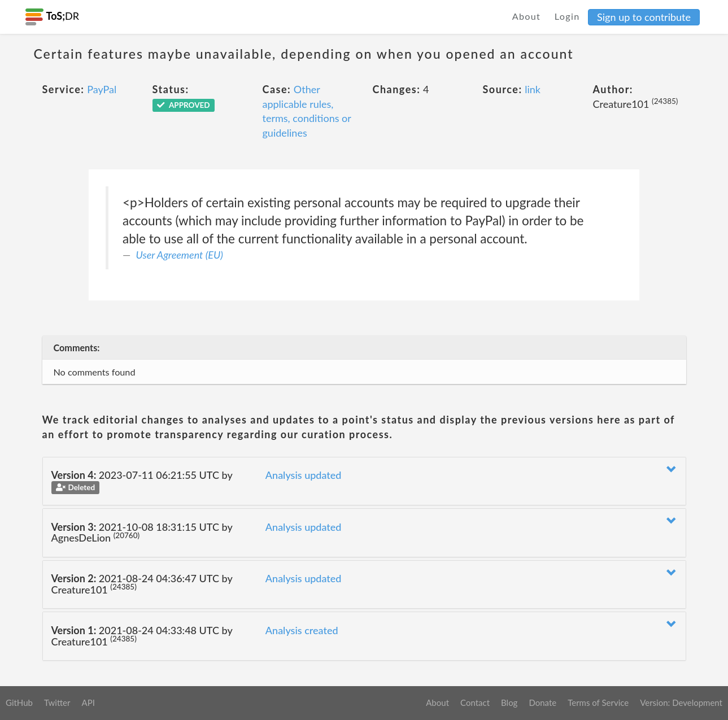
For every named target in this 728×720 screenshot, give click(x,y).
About (527, 16)
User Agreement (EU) (180, 255)
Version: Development (681, 702)
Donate (542, 702)
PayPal (102, 89)
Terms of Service (598, 702)
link (533, 89)
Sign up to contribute (644, 17)
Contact (475, 702)
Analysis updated (304, 475)
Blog (509, 702)
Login (567, 16)
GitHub (19, 702)
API (88, 702)
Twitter (57, 702)
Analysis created (302, 630)
